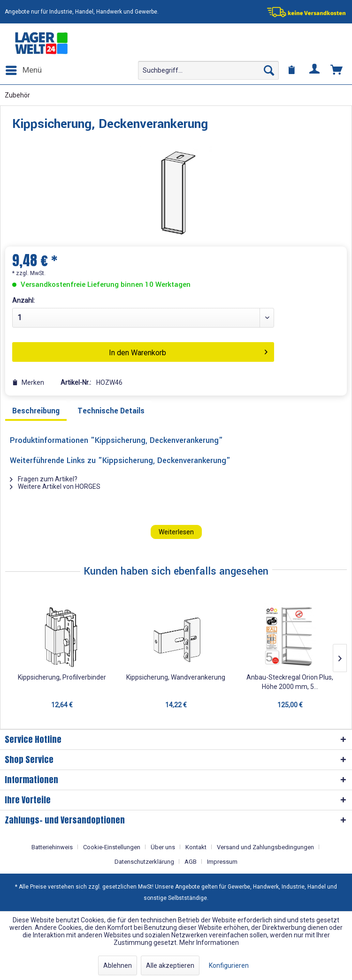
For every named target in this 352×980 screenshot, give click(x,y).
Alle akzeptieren (170, 965)
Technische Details (111, 411)
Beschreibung (36, 411)
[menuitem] (23, 70)
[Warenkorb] (337, 70)
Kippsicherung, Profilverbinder (62, 677)
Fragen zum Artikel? (44, 479)
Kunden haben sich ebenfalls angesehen (176, 572)
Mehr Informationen (209, 943)
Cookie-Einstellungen (112, 847)
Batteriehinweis (52, 847)
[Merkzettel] (292, 70)
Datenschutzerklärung (144, 862)
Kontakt (196, 847)
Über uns (163, 847)
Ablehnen (118, 965)
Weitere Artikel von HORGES (55, 486)
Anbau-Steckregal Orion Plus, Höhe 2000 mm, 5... (290, 682)
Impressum (222, 862)
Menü (24, 69)
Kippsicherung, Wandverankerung (176, 677)
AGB (191, 862)
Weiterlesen (176, 532)
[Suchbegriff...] (208, 70)
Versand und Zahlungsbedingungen (265, 847)
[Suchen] (269, 70)
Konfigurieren (229, 965)
